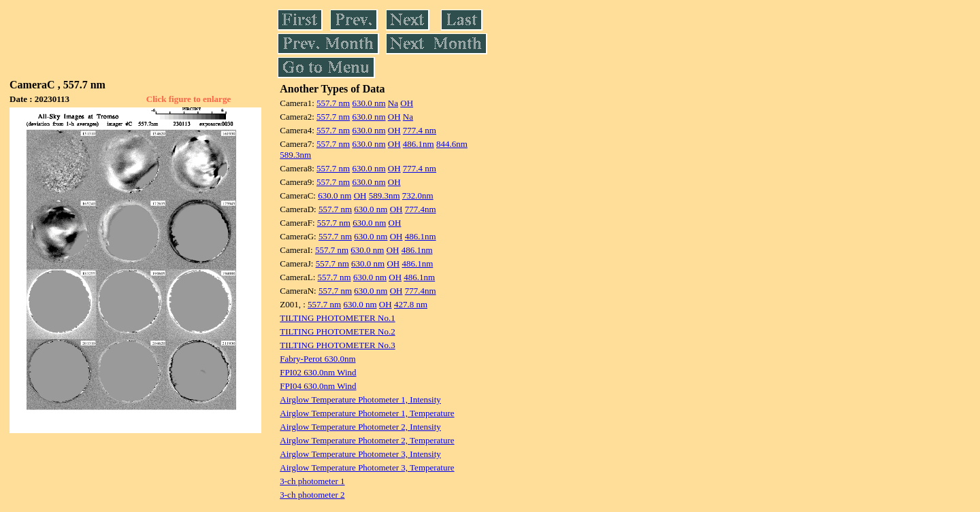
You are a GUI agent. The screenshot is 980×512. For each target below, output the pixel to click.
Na (393, 103)
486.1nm (419, 144)
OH (407, 103)
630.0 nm (369, 103)
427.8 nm (411, 304)
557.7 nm (333, 103)
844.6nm (452, 144)
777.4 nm (420, 130)
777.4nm (421, 209)
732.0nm (418, 195)
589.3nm (295, 155)
